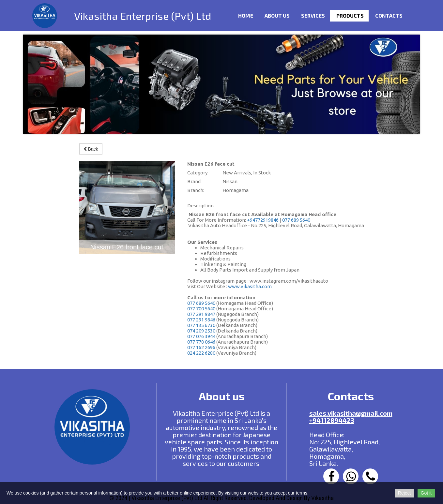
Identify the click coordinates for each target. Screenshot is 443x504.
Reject (405, 493)
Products (350, 15)
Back (91, 149)
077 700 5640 (201, 309)
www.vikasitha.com (250, 286)
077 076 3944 (201, 336)
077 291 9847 (201, 314)
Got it (426, 493)
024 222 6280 (201, 353)
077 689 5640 (296, 220)
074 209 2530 (201, 331)
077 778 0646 (201, 342)
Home (246, 15)
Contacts (389, 15)
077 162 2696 (201, 347)
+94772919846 (263, 220)
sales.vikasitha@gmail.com (351, 413)
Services (313, 15)
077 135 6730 (201, 325)
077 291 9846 (201, 320)
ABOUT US (277, 15)
